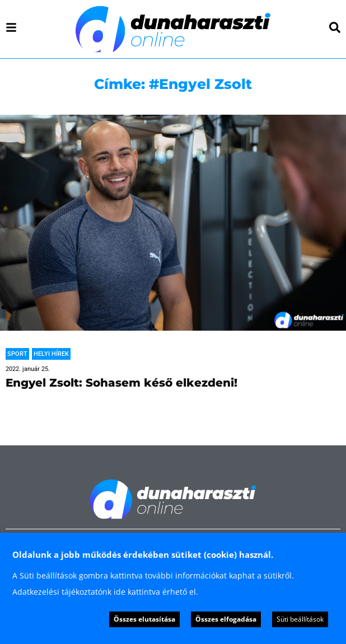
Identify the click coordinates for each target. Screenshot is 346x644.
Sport (17, 354)
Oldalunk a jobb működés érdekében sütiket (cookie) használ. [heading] (143, 554)
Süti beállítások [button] (300, 619)
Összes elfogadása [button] (226, 619)
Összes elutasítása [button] (144, 619)
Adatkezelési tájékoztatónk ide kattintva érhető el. (105, 592)
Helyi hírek (51, 354)
